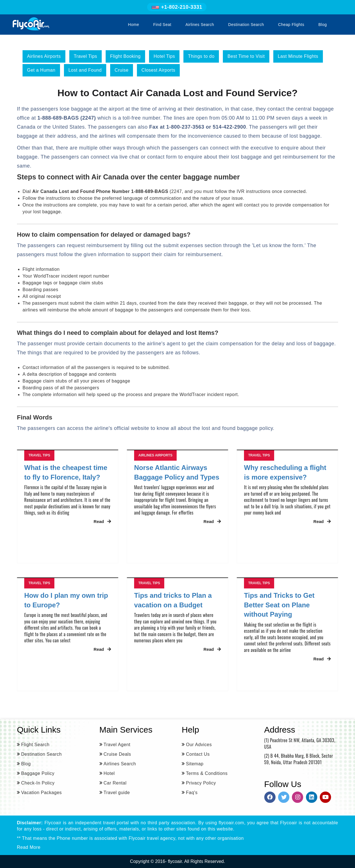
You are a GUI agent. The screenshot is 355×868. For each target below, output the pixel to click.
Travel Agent (117, 745)
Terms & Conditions (207, 773)
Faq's (192, 793)
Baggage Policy (38, 773)
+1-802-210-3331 (177, 7)
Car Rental (115, 783)
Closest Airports (158, 70)
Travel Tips (86, 56)
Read (102, 521)
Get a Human (41, 70)
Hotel (109, 773)
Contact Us (198, 754)
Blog (323, 25)
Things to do (201, 56)
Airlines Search (200, 25)
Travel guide (117, 793)
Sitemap (195, 764)
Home (133, 25)
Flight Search (35, 745)
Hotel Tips (164, 56)
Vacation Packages (41, 793)
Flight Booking (125, 56)
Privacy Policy (201, 783)
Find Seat (162, 25)
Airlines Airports (44, 56)
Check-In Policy (38, 783)
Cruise (122, 70)
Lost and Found (85, 70)
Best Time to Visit (246, 56)
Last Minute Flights (298, 56)
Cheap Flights (291, 25)
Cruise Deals (117, 754)
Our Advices (199, 745)
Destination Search (246, 25)
